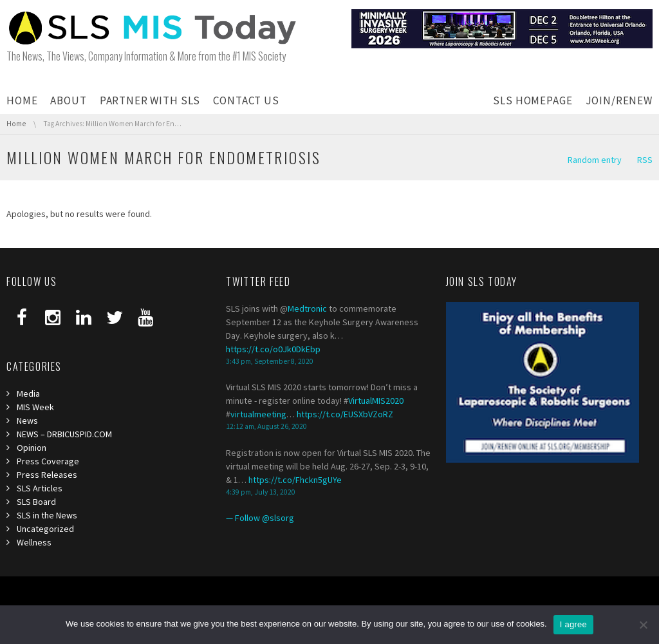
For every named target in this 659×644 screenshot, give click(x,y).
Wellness (34, 542)
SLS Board (36, 502)
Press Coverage (48, 461)
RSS (645, 160)
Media (28, 393)
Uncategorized (45, 529)
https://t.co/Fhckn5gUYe (295, 480)
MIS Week (35, 407)
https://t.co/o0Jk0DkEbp (273, 349)
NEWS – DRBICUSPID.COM (64, 434)
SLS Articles (40, 488)
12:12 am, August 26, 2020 (266, 426)
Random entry (595, 160)
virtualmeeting (258, 414)
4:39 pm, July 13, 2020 (261, 492)
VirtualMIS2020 (376, 401)
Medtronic (307, 308)
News (27, 421)
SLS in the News (47, 515)
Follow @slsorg (265, 518)
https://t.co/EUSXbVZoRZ (345, 414)
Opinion (32, 448)
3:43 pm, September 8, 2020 (270, 361)
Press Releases (47, 475)
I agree (573, 624)
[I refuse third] (643, 625)
